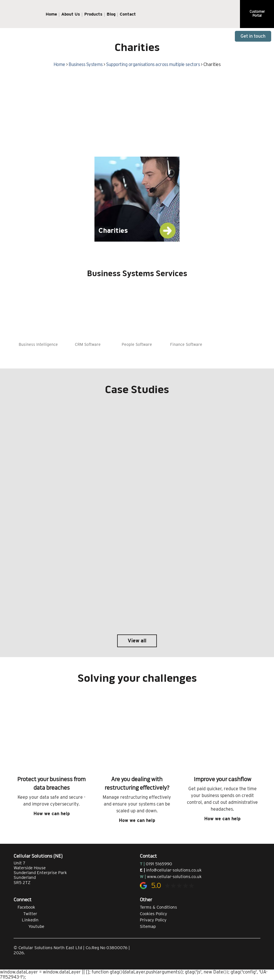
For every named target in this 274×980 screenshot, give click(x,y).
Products (93, 14)
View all (137, 641)
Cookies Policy (153, 914)
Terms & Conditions (158, 907)
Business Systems (86, 64)
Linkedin (26, 920)
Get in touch (253, 36)
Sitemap (148, 926)
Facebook (24, 907)
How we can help (52, 814)
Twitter (25, 914)
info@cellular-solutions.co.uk (174, 870)
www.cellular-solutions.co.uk (174, 877)
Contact (128, 14)
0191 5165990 (159, 864)
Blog (111, 14)
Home (51, 14)
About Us (71, 14)
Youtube (29, 926)
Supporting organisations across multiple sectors (153, 64)
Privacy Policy (153, 920)
